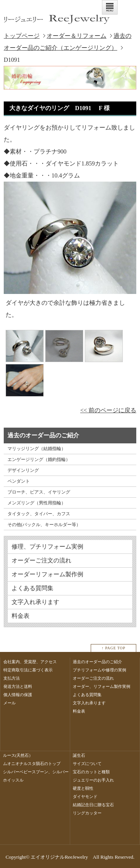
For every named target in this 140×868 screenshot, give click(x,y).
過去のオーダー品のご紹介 (97, 662)
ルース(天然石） (18, 755)
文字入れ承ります (35, 602)
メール (10, 703)
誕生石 (79, 755)
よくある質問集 (32, 588)
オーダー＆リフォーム (77, 36)
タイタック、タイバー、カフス (39, 514)
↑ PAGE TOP (113, 648)
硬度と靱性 (83, 788)
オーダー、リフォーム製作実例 (102, 686)
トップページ (22, 36)
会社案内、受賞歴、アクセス (30, 662)
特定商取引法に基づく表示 (28, 670)
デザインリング (23, 470)
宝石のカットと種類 (91, 772)
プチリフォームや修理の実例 (99, 670)
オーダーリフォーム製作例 (47, 574)
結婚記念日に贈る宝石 (93, 805)
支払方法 (12, 678)
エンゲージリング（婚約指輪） (39, 459)
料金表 (21, 616)
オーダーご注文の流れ (41, 560)
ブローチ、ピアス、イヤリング (39, 492)
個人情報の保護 (18, 695)
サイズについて (87, 764)
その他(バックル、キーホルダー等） (44, 525)
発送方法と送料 (18, 686)
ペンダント (19, 481)
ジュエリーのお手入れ (93, 780)
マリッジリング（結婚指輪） (37, 449)
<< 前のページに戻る (108, 410)
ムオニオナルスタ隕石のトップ (32, 764)
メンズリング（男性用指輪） (37, 503)
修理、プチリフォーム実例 (47, 547)
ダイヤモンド (85, 796)
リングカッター (87, 813)
